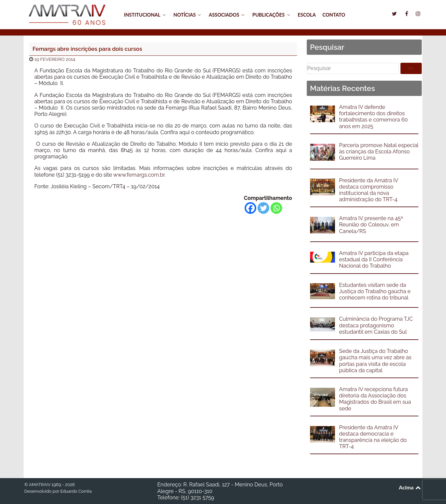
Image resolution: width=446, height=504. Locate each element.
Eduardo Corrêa (76, 491)
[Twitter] (263, 208)
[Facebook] (250, 208)
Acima (410, 487)
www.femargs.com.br (139, 175)
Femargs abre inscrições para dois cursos (87, 49)
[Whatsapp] (276, 208)
